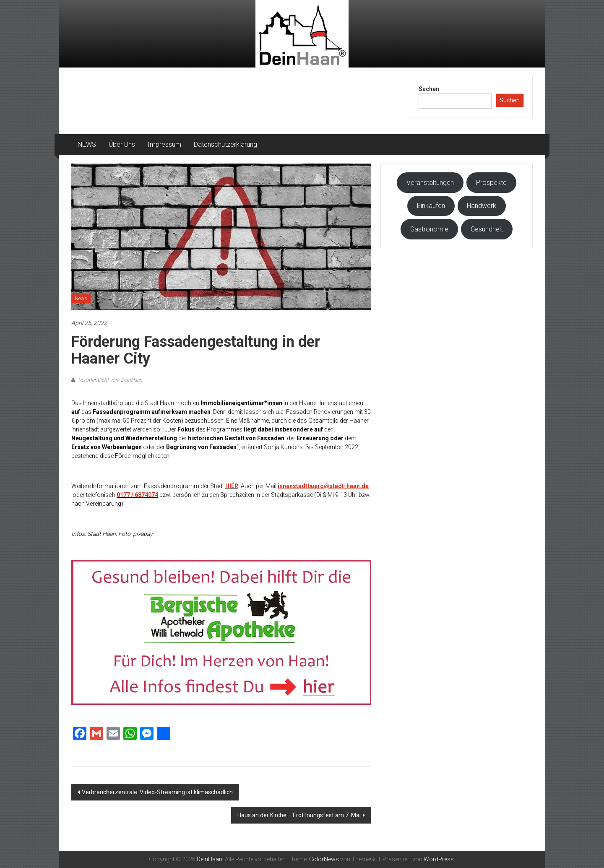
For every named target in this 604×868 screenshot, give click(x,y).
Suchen (429, 89)
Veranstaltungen (430, 183)
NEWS (87, 144)
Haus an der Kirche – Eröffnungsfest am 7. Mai (299, 815)
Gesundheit (487, 229)
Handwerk (482, 206)
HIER (232, 486)
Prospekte (491, 183)
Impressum (164, 144)
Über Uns (122, 144)
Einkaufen (431, 206)
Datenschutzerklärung (225, 144)
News (81, 299)
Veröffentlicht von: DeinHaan (110, 380)
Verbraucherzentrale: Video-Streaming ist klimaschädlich (157, 792)
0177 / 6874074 (137, 495)
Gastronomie (429, 229)
